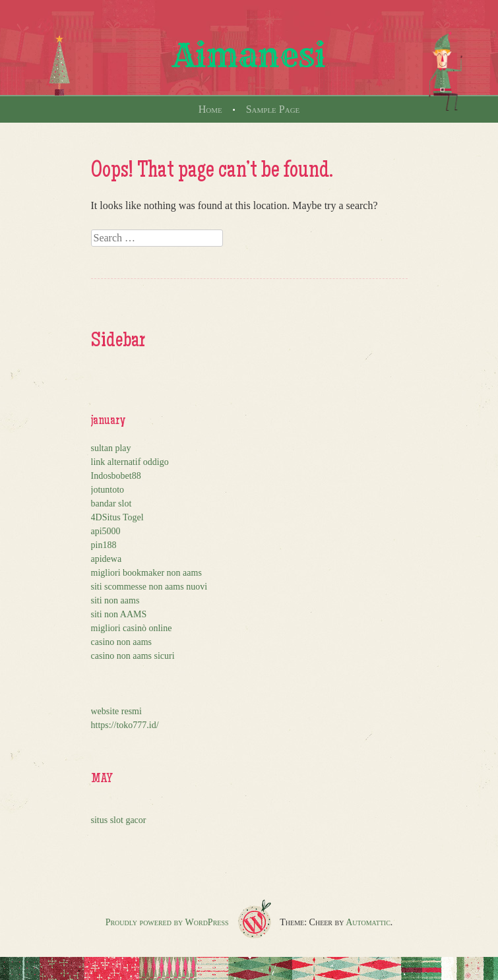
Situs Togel (123, 517)
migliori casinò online (132, 628)
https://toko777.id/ (125, 725)
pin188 (104, 545)
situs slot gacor (119, 820)
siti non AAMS (119, 614)
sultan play (111, 448)
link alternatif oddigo (130, 462)
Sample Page (273, 109)
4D (97, 517)
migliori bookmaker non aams (146, 573)
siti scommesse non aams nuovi (149, 587)
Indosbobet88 (116, 476)
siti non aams (115, 600)
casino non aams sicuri (133, 656)
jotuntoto (108, 490)
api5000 (106, 531)
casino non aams (122, 642)
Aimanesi (249, 55)
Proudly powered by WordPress (167, 922)
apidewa (107, 559)
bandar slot (111, 504)
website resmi (116, 711)
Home (210, 109)
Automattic (368, 922)
